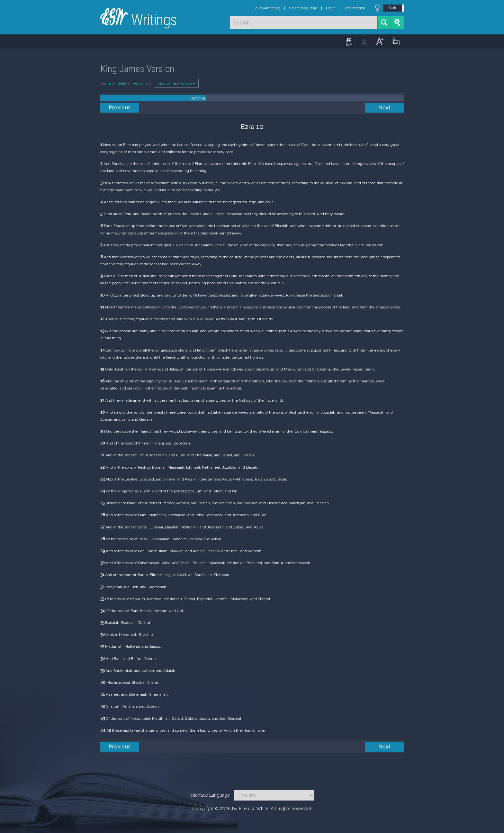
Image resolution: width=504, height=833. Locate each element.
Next (384, 108)
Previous (120, 108)
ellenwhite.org (268, 8)
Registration (355, 8)
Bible (122, 83)
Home (106, 83)
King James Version (176, 83)
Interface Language (210, 795)
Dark (392, 8)
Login (331, 8)
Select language (303, 8)
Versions (140, 83)
